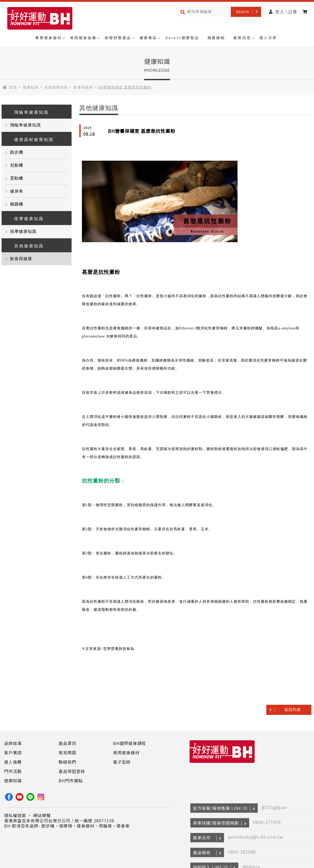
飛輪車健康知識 (28, 112)
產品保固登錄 (72, 771)
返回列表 (293, 710)
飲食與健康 (83, 87)
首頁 (13, 87)
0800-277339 (267, 822)
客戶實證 (13, 752)
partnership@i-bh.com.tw (256, 837)
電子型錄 (122, 762)
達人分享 (268, 38)
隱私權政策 (15, 815)
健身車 (17, 191)
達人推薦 (13, 762)
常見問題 (67, 752)
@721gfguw (274, 807)
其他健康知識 (56, 87)
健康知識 (31, 87)
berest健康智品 (182, 38)
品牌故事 (13, 743)
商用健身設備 (83, 38)
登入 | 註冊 (283, 12)
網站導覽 (42, 815)
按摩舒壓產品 (118, 38)
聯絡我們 (67, 762)
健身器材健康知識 (30, 139)
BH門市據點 (71, 781)
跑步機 (17, 152)
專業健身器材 (48, 38)
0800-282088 (242, 852)
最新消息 (242, 38)
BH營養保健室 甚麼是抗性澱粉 (142, 131)
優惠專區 (148, 38)
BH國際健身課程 (130, 743)
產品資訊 (67, 743)
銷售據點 (216, 38)
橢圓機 (17, 204)
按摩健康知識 (25, 218)
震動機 (17, 178)
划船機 (17, 165)
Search (243, 12)
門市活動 (13, 771)
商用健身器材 (126, 752)
